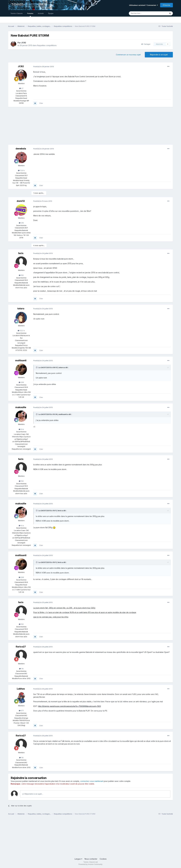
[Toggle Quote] (37, 367)
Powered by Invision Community (90, 864)
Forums (30, 14)
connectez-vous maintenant (92, 781)
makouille (21, 407)
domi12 (21, 201)
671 (21, 711)
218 (21, 223)
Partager (146, 44)
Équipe (51, 13)
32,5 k (21, 331)
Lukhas (21, 689)
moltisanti (21, 360)
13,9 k (21, 170)
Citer (41, 103)
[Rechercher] (143, 13)
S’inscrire (166, 5)
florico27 (21, 647)
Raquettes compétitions (47, 45)
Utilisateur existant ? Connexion (143, 5)
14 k (21, 429)
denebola (21, 149)
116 (21, 669)
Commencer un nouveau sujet (128, 55)
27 (21, 88)
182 (21, 275)
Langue (78, 859)
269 (21, 382)
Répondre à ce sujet (159, 55)
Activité (41, 13)
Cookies (103, 859)
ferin (21, 253)
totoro (21, 309)
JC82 (24, 43)
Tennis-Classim (17, 13)
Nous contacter (91, 859)
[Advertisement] (54, 127)
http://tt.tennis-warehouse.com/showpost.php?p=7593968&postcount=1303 (69, 706)
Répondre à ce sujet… (33, 794)
